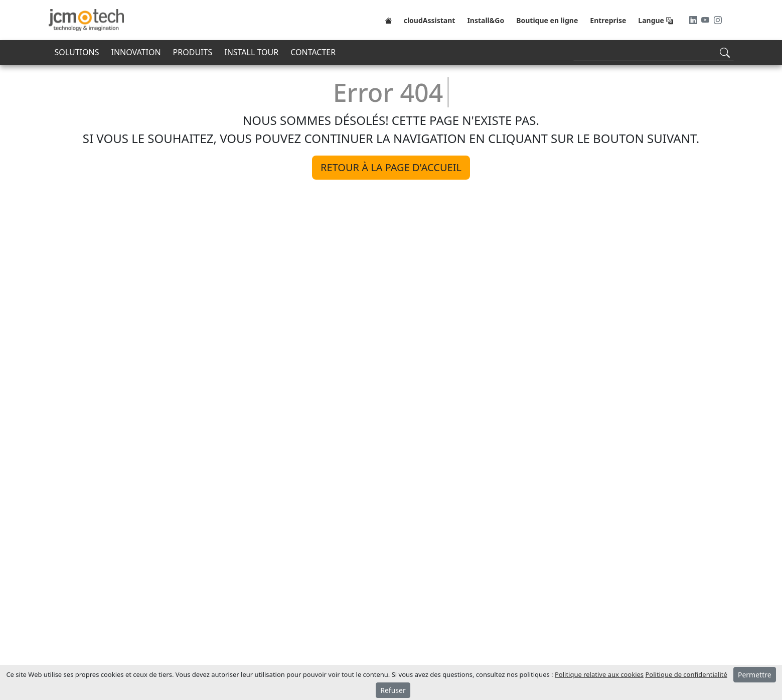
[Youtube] (706, 20)
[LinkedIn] (694, 20)
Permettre (755, 675)
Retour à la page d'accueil (391, 167)
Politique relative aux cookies (599, 674)
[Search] (654, 52)
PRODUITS (193, 52)
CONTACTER (313, 52)
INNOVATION (136, 52)
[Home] (388, 20)
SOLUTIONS (77, 52)
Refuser (393, 690)
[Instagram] (718, 20)
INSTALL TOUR (251, 52)
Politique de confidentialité (686, 674)
